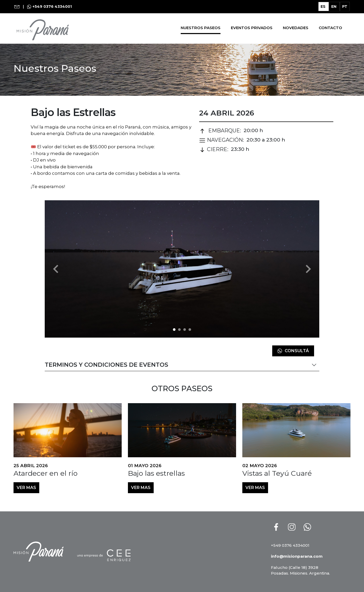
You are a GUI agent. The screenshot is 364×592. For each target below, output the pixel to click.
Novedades (296, 28)
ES (324, 7)
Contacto (330, 28)
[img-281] (174, 330)
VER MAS (26, 488)
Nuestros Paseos (201, 28)
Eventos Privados (252, 28)
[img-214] (179, 330)
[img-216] (190, 330)
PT (345, 7)
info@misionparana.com (297, 556)
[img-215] (185, 330)
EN (334, 7)
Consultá (293, 351)
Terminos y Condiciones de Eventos (106, 365)
